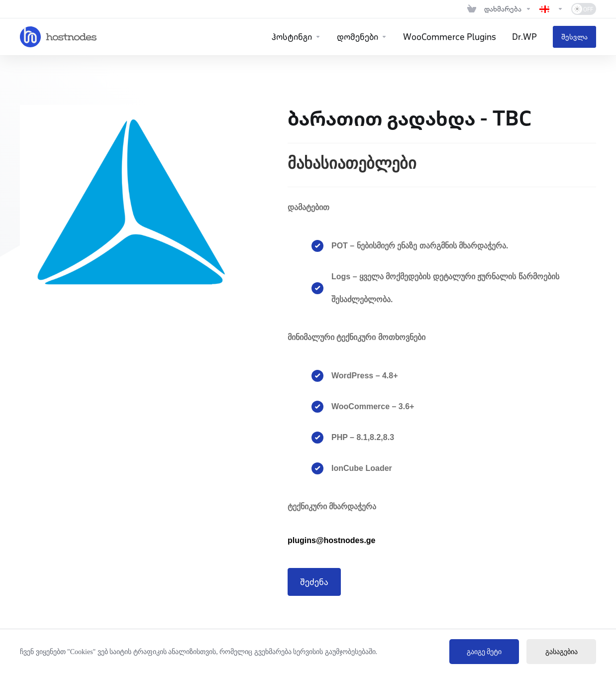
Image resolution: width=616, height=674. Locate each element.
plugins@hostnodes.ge (332, 540)
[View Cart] (472, 9)
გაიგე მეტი (484, 652)
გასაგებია (562, 652)
